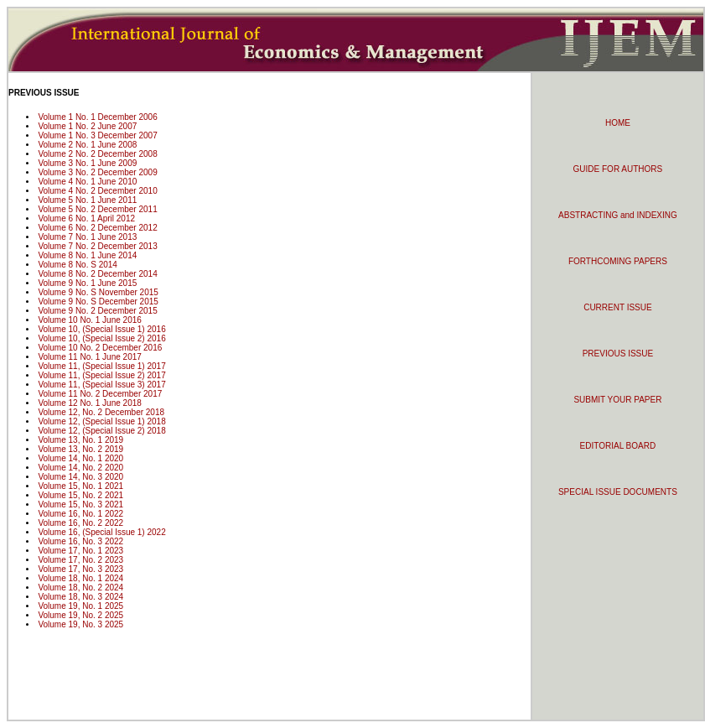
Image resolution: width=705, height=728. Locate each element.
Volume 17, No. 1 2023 (80, 551)
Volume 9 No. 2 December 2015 (97, 311)
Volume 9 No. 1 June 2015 (87, 283)
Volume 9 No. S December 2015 (98, 302)
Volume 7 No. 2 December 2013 (97, 246)
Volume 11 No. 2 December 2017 (100, 394)
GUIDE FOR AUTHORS (618, 169)
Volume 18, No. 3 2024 (80, 597)
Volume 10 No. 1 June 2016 (89, 320)
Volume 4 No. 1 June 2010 (87, 182)
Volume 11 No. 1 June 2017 (89, 357)
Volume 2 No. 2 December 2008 (97, 154)
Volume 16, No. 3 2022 (80, 541)
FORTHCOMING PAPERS (618, 261)
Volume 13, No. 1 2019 (80, 440)
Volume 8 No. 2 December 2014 (97, 274)
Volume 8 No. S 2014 (78, 265)
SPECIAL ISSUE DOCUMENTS (618, 492)
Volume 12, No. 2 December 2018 (101, 412)
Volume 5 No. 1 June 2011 (87, 200)
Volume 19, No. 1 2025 (80, 606)
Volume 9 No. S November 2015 (98, 292)
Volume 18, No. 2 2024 (80, 588)
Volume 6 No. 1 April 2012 (86, 218)
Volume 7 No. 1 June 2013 (87, 237)
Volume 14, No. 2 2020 (80, 468)
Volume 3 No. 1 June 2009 (87, 163)
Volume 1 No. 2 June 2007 (87, 126)
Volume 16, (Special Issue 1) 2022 (101, 532)
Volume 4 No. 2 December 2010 (97, 191)
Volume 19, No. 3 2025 (80, 624)
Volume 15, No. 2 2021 (80, 495)
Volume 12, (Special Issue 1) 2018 (101, 421)
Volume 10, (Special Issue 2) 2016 (101, 338)
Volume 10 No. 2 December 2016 (100, 348)
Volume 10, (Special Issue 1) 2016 (101, 329)
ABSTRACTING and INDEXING (618, 215)
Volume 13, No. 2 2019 (80, 449)
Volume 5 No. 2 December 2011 (97, 209)
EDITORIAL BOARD (618, 446)
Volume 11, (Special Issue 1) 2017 (101, 366)
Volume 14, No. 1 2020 (80, 458)
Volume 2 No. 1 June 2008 (87, 145)
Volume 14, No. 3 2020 (80, 477)
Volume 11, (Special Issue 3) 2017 (101, 385)
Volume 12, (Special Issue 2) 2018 (101, 431)
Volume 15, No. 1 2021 (80, 486)
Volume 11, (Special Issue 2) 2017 (101, 375)
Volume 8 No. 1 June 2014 (87, 255)
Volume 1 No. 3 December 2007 (97, 135)
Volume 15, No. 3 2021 (80, 504)
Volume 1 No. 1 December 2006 (97, 117)
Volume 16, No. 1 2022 (80, 514)
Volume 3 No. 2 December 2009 (97, 172)
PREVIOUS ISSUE (618, 354)
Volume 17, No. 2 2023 (80, 560)
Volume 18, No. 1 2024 (80, 578)
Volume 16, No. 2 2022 (80, 523)
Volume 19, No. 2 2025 (80, 615)
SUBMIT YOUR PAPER (617, 400)
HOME (618, 123)
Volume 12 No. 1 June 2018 (89, 403)
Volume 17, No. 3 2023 (80, 569)
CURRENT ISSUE (618, 307)
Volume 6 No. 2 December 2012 (97, 228)
